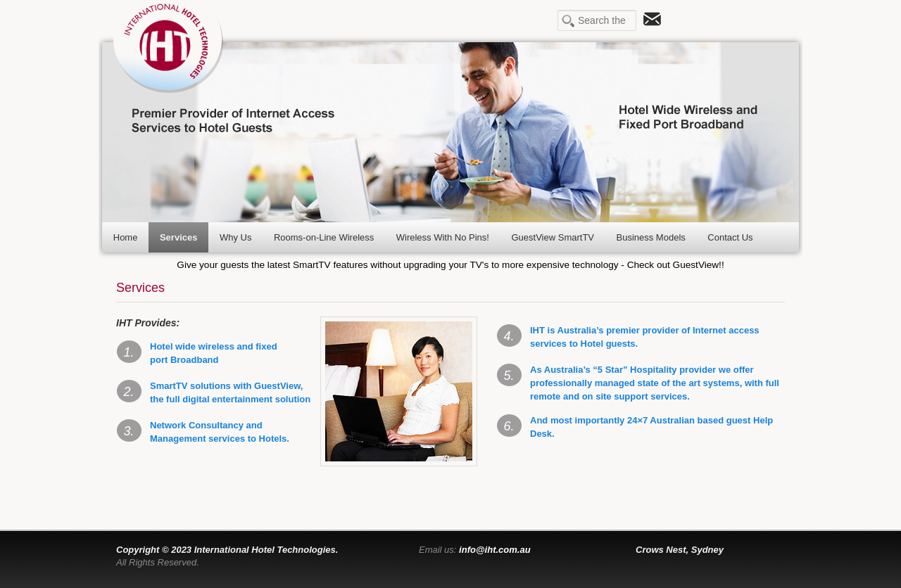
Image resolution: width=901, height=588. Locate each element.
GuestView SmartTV (553, 237)
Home (126, 237)
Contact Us (730, 237)
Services (179, 237)
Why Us (236, 237)
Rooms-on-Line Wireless (324, 237)
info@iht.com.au (495, 550)
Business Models (651, 237)
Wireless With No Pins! (443, 237)
